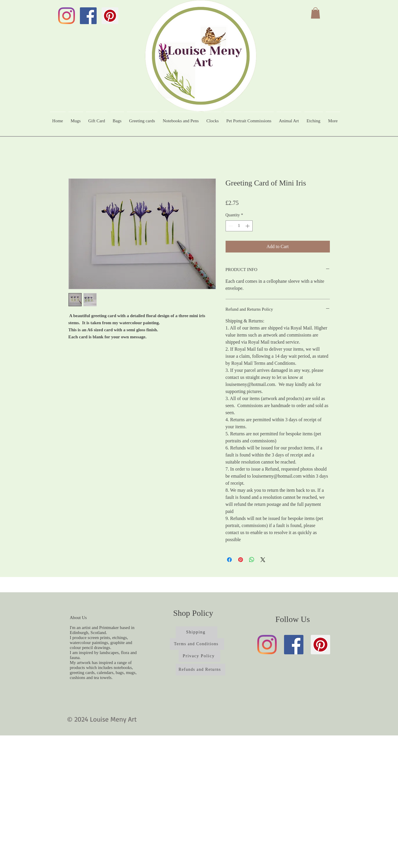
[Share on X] (263, 560)
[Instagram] (67, 16)
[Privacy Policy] (199, 656)
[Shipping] (197, 632)
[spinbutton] (239, 226)
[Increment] (248, 226)
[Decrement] (230, 226)
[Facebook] (88, 16)
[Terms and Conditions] (197, 644)
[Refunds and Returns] (200, 670)
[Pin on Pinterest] (241, 560)
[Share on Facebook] (229, 560)
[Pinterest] (110, 16)
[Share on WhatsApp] (252, 560)
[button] (315, 13)
